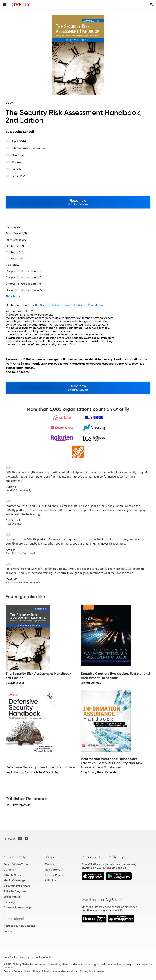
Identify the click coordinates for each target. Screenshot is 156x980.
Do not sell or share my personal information (28, 957)
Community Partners (17, 886)
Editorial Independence (55, 971)
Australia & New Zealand (20, 926)
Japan (8, 931)
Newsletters (52, 870)
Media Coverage (14, 880)
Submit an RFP (13, 897)
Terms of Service (13, 971)
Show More (13, 296)
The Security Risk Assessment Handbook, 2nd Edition (69, 305)
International (14, 919)
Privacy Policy (54, 875)
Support (51, 857)
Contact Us (52, 864)
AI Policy (50, 880)
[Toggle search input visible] (151, 5)
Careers (9, 870)
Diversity (9, 902)
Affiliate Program (15, 891)
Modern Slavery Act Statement (88, 971)
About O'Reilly (15, 857)
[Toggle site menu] (5, 5)
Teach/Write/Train (16, 864)
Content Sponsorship (17, 907)
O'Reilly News (12, 875)
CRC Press (18, 176)
